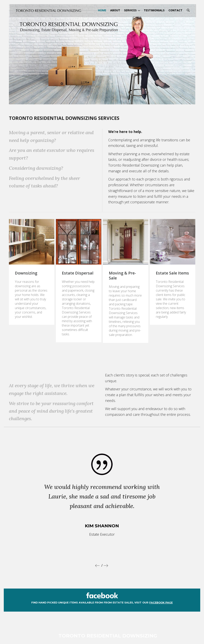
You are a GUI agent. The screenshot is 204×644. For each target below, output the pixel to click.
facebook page (161, 587)
